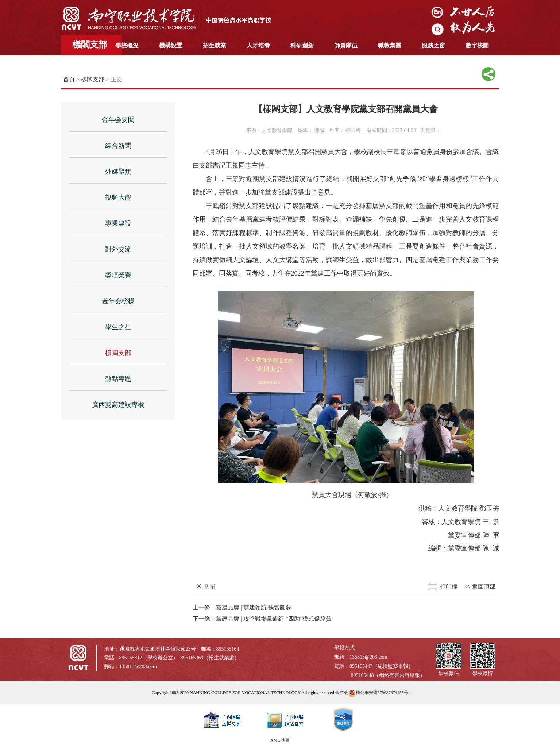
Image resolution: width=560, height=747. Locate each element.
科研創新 (302, 45)
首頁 (83, 45)
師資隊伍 (346, 45)
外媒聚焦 (118, 172)
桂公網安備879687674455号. (379, 693)
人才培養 (258, 45)
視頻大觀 (118, 197)
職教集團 (390, 45)
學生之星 (118, 327)
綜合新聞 (118, 146)
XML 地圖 (280, 740)
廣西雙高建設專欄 (118, 405)
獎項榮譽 (118, 275)
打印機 (449, 587)
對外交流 (118, 249)
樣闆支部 (93, 79)
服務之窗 (433, 45)
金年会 (342, 693)
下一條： (262, 619)
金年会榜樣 (118, 301)
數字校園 (477, 45)
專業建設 (118, 223)
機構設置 (171, 45)
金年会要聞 (118, 120)
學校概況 (127, 45)
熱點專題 (118, 379)
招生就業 (215, 45)
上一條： (242, 607)
